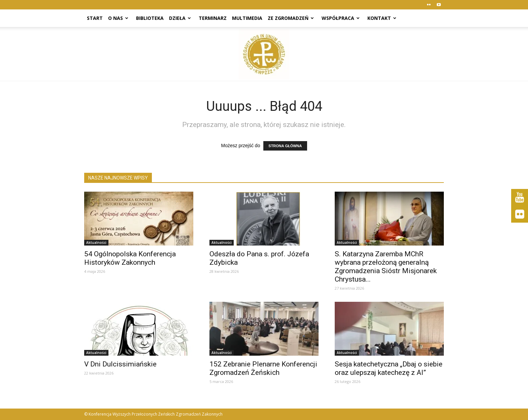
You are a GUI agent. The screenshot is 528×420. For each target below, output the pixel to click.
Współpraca (341, 18)
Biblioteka (150, 18)
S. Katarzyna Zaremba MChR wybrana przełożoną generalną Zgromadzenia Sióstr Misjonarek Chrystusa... (386, 267)
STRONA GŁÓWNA (285, 146)
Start (95, 18)
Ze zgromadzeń (291, 18)
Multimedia (247, 18)
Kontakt (382, 18)
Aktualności (96, 243)
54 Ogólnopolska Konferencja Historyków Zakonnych (130, 258)
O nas (118, 18)
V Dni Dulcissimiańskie (120, 364)
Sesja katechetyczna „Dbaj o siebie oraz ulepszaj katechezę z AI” (389, 368)
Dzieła (180, 18)
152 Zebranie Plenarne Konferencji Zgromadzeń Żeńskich (263, 368)
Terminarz (213, 18)
